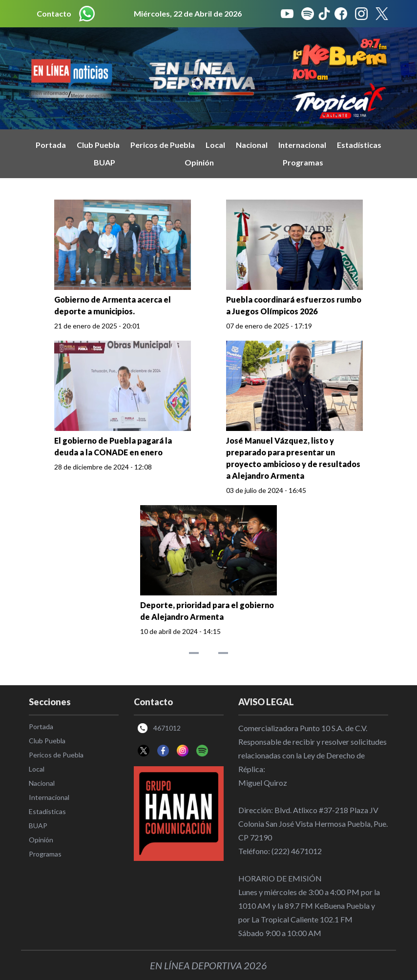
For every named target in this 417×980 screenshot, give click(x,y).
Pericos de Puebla (163, 145)
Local (215, 145)
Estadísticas (359, 145)
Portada (51, 145)
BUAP (104, 162)
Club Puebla (98, 145)
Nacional (252, 145)
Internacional (302, 145)
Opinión (199, 162)
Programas (303, 162)
